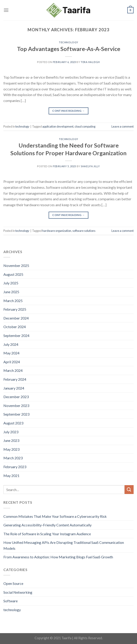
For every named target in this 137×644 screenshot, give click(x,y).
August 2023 (13, 423)
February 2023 (15, 467)
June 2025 (11, 292)
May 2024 (11, 353)
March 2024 (13, 370)
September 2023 (16, 414)
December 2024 (16, 318)
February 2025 (15, 309)
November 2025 (16, 265)
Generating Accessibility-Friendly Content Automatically (47, 525)
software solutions (84, 231)
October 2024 (15, 327)
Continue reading (68, 111)
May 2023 (11, 449)
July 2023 (11, 432)
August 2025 (13, 274)
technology (68, 42)
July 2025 (11, 283)
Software (11, 601)
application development (58, 126)
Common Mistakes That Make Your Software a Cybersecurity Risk (55, 516)
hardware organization (57, 231)
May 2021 (11, 476)
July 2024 (11, 344)
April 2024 (12, 362)
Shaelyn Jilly (90, 166)
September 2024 (16, 335)
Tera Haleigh (90, 62)
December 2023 (16, 397)
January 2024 (14, 388)
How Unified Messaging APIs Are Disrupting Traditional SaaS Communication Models (64, 545)
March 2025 (13, 301)
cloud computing (85, 126)
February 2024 (15, 379)
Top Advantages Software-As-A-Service (69, 49)
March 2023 (13, 458)
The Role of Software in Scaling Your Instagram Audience (47, 534)
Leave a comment (123, 126)
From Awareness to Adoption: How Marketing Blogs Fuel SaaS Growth (58, 557)
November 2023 (16, 406)
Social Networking (18, 592)
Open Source (13, 583)
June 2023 (11, 440)
